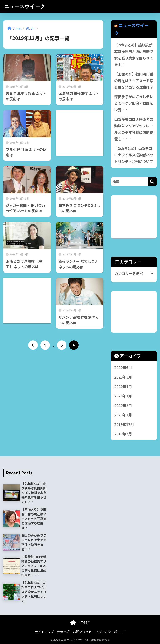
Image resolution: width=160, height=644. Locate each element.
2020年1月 (123, 415)
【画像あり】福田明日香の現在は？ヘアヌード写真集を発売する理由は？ (134, 80)
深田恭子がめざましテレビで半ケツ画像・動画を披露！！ (134, 103)
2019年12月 (124, 424)
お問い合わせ (82, 632)
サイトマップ (44, 632)
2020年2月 (123, 405)
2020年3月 (123, 396)
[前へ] (33, 345)
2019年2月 (123, 434)
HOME (80, 623)
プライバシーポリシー (111, 632)
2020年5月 (123, 377)
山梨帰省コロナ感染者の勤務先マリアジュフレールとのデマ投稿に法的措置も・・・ (134, 129)
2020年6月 (123, 367)
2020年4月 (123, 387)
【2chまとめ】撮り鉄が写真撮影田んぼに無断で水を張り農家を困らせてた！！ (134, 55)
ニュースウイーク (25, 6)
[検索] (152, 182)
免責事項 (63, 632)
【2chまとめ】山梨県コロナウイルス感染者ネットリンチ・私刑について (134, 155)
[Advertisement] (135, 216)
